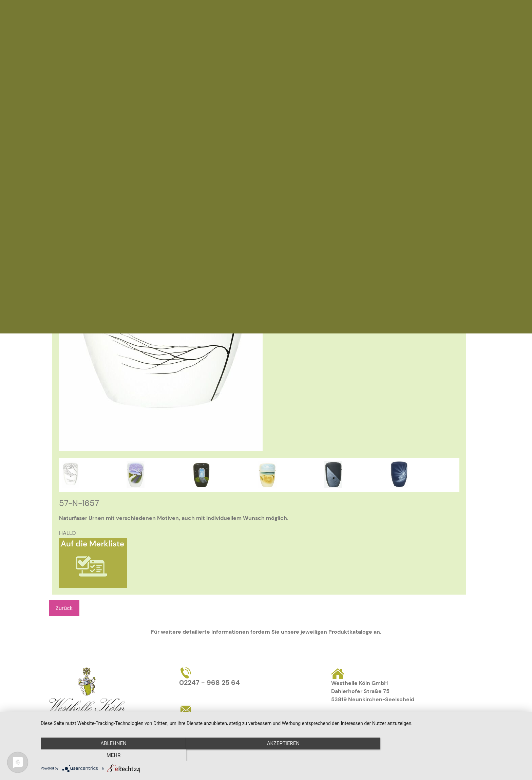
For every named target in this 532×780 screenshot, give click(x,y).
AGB (445, 719)
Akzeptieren (283, 755)
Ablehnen (113, 755)
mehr (453, 755)
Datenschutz (414, 719)
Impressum (375, 719)
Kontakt (341, 719)
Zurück (64, 608)
